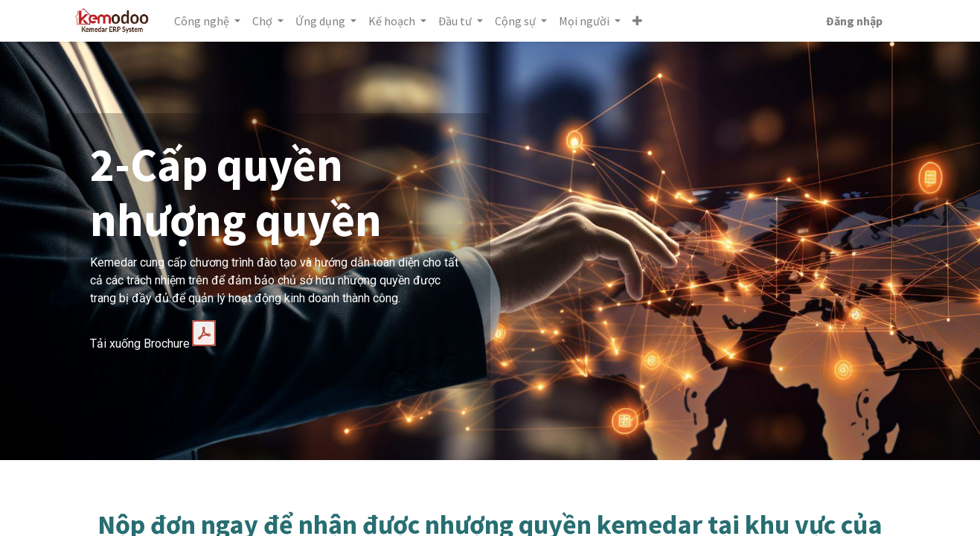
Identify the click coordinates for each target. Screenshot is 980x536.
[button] (641, 21)
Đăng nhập (851, 21)
